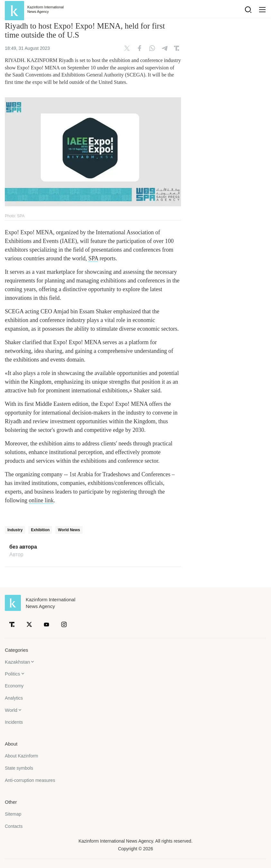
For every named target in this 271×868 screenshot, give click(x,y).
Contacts (14, 826)
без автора (23, 547)
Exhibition (40, 530)
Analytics (14, 698)
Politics (13, 674)
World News (69, 530)
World (11, 710)
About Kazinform (22, 756)
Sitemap (13, 814)
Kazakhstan (17, 662)
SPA (93, 258)
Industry (15, 530)
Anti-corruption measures (30, 780)
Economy (14, 686)
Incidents (14, 722)
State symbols (19, 768)
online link (41, 500)
